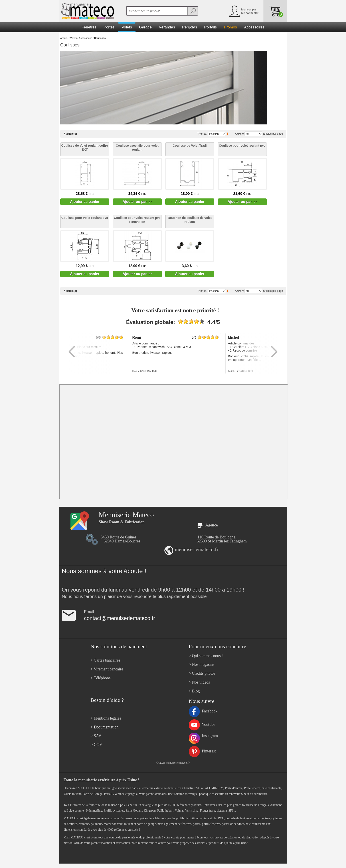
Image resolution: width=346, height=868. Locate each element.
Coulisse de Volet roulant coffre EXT (85, 148)
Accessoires (85, 38)
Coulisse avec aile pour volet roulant (137, 148)
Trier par (202, 134)
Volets (73, 38)
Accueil (64, 38)
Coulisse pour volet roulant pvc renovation (137, 220)
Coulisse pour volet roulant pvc (242, 146)
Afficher (239, 134)
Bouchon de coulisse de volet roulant (190, 220)
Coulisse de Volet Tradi (190, 146)
